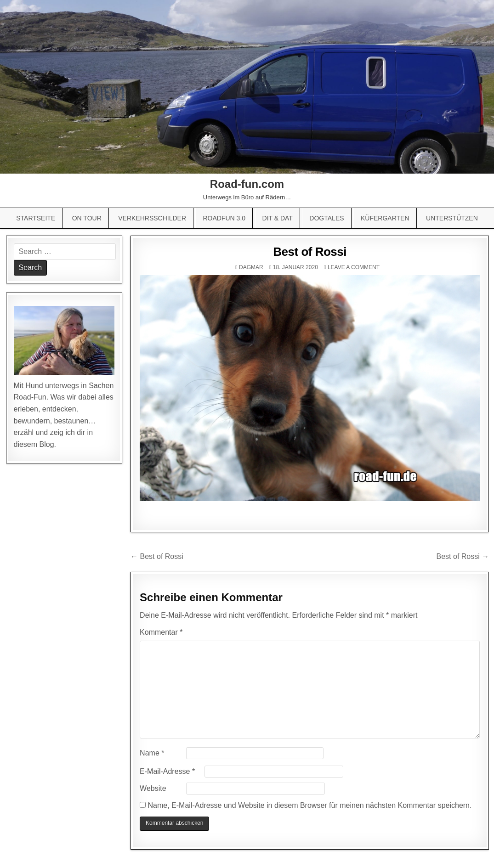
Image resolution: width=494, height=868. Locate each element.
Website (153, 788)
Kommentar (161, 632)
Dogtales (326, 218)
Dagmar (251, 267)
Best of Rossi (310, 252)
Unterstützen (452, 218)
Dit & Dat (278, 218)
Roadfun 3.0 (224, 218)
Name (152, 753)
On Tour (87, 218)
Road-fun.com (247, 184)
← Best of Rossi (157, 556)
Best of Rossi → (463, 556)
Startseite (36, 218)
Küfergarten (385, 218)
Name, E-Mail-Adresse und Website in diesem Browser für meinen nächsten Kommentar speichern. (310, 805)
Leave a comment (354, 267)
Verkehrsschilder (152, 218)
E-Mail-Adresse (167, 771)
